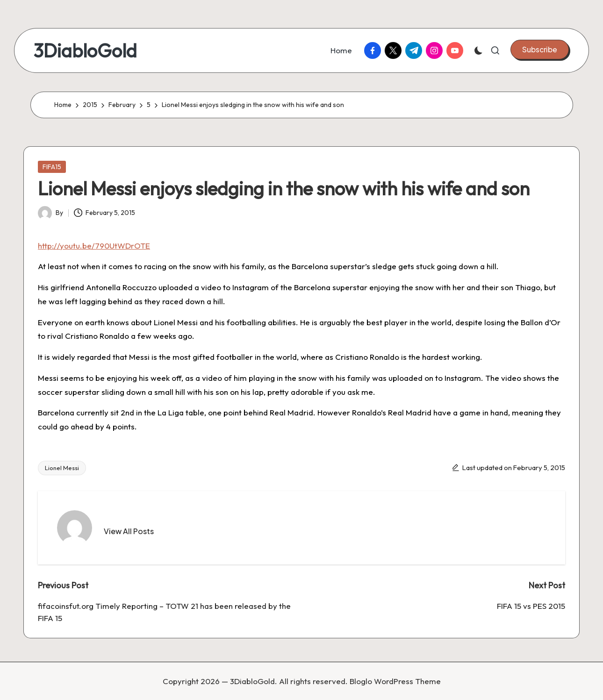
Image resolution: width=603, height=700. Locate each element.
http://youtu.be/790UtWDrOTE (94, 246)
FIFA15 (52, 167)
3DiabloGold (85, 50)
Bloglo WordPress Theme (395, 681)
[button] (540, 50)
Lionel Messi (62, 468)
